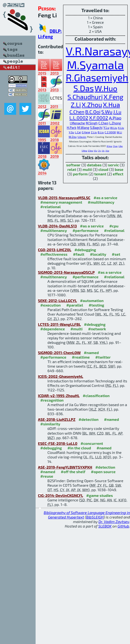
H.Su (95, 151)
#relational (51, 207)
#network (97, 329)
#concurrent (92, 443)
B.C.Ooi (93, 112)
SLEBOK (105, 526)
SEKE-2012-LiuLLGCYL (57, 300)
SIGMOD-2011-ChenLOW (59, 353)
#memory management (61, 202)
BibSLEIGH (95, 517)
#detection (88, 419)
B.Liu (101, 132)
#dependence (53, 329)
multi (87, 169)
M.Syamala (95, 65)
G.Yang (86, 132)
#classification (96, 396)
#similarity (50, 424)
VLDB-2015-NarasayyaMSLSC (64, 198)
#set (116, 254)
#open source (103, 472)
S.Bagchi (96, 127)
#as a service (105, 198)
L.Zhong (115, 123)
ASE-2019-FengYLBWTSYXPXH (65, 467)
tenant (100, 174)
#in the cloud (79, 448)
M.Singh (92, 123)
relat (72, 169)
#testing (96, 305)
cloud (103, 169)
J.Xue (107, 151)
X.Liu (121, 128)
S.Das (84, 88)
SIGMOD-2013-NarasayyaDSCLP (66, 272)
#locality (98, 254)
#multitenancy (101, 202)
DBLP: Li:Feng (50, 34)
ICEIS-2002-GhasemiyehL (61, 376)
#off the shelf (73, 472)
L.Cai (78, 132)
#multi (77, 329)
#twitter (103, 357)
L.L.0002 (79, 118)
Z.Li (76, 105)
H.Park (71, 127)
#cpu (114, 226)
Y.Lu (106, 127)
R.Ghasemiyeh (97, 77)
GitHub (123, 526)
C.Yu (99, 151)
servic (113, 165)
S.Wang (84, 151)
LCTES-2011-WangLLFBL (59, 324)
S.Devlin (82, 137)
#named (91, 353)
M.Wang (83, 127)
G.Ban (121, 146)
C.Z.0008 (110, 132)
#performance (86, 230)
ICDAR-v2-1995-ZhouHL (59, 396)
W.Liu (114, 128)
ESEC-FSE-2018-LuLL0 (58, 443)
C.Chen (77, 112)
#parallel (75, 305)
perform (80, 174)
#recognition (52, 400)
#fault (79, 254)
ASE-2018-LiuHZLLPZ (57, 419)
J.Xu (103, 151)
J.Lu (117, 112)
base (119, 169)
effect (118, 174)
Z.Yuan (115, 146)
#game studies (100, 495)
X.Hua (111, 105)
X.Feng (114, 97)
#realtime (81, 357)
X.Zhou (92, 105)
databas (94, 165)
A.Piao (115, 118)
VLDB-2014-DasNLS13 (57, 226)
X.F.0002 (98, 118)
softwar (73, 165)
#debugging (85, 250)
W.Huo (106, 88)
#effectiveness (54, 254)
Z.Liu (94, 132)
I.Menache (77, 123)
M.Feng (109, 146)
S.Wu (107, 112)
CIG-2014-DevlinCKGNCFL (60, 495)
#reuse (47, 476)
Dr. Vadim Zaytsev (114, 521)
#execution (51, 305)
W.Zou (73, 137)
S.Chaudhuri (85, 97)
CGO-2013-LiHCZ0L (55, 250)
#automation (92, 300)
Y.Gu (72, 132)
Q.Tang (91, 151)
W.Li (119, 132)
